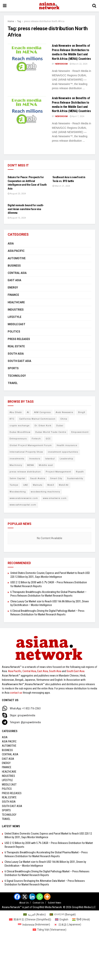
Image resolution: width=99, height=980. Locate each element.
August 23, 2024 (17, 194)
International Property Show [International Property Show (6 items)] (26, 452)
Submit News (54, 903)
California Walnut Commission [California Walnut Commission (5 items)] (37, 419)
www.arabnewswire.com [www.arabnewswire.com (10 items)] (24, 498)
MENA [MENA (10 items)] (30, 465)
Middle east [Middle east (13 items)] (46, 465)
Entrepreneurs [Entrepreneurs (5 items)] (18, 439)
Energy (13, 288)
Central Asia (17, 273)
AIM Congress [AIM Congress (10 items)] (42, 412)
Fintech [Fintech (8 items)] (36, 439)
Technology (17, 376)
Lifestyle (15, 317)
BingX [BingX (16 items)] (82, 412)
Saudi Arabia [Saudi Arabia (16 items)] (38, 478)
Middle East (17, 324)
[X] (25, 897)
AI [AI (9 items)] (28, 412)
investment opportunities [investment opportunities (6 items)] (63, 452)
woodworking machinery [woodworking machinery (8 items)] (45, 492)
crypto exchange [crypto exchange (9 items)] (20, 426)
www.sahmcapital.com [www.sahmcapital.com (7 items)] (23, 505)
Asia (11, 244)
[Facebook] (17, 897)
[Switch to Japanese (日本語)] (67, 924)
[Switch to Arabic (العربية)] (35, 914)
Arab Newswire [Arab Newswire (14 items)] (64, 412)
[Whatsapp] (40, 897)
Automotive (17, 258)
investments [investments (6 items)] (17, 459)
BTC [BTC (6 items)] (12, 419)
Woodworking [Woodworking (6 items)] (18, 492)
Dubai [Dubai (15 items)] (60, 426)
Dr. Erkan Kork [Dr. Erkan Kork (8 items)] (43, 426)
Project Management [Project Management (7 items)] (58, 472)
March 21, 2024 (61, 186)
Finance (13, 295)
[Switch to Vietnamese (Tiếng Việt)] (50, 930)
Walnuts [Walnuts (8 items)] (38, 485)
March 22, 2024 (79, 64)
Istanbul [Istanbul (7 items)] (50, 459)
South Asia (16, 354)
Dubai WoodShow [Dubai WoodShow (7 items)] (20, 432)
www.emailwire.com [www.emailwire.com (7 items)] (55, 498)
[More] (47, 897)
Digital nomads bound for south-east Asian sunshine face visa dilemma (26, 209)
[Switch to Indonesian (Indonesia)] (34, 924)
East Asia (14, 280)
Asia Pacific (16, 251)
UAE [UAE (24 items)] (26, 485)
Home (11, 21)
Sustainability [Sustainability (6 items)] (75, 478)
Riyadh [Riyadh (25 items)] (80, 472)
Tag (19, 21)
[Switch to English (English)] (62, 919)
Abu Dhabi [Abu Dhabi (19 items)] (16, 412)
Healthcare (16, 302)
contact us (16, 693)
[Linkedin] (32, 897)
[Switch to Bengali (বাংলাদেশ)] (63, 914)
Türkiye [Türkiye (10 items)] (14, 485)
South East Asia (19, 361)
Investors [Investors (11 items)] (35, 459)
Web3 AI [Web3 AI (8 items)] (64, 485)
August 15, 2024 (17, 218)
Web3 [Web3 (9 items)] (51, 485)
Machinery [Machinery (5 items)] (16, 465)
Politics (14, 332)
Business (14, 266)
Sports (13, 368)
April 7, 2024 (77, 116)
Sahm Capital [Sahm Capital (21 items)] (17, 478)
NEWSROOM (61, 64)
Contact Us (38, 903)
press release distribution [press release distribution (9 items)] (25, 472)
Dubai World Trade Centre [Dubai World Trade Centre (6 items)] (51, 432)
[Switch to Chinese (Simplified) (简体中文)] (30, 919)
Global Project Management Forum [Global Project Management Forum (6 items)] (31, 445)
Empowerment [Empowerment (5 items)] (80, 432)
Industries (16, 310)
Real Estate (16, 346)
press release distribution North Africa (44, 21)
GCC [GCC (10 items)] (48, 439)
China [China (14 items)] (64, 419)
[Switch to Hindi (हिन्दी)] (81, 919)
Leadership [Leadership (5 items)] (67, 459)
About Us (24, 903)
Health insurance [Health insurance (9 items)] (67, 445)
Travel (13, 383)
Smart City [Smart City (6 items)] (56, 478)
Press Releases (19, 339)
